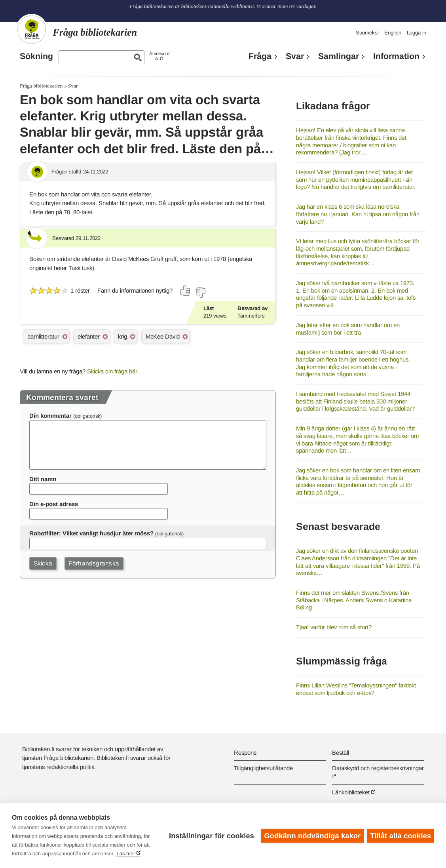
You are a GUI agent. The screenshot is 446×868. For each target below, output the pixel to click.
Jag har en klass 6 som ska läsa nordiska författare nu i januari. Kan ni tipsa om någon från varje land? (358, 214)
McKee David (163, 336)
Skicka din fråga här (112, 371)
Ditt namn (43, 479)
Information (396, 56)
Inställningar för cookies (211, 831)
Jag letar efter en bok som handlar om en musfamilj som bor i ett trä (348, 329)
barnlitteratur (43, 336)
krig (122, 336)
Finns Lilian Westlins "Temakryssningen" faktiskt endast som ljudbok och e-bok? (356, 689)
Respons (245, 753)
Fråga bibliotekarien (41, 86)
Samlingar (339, 56)
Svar (295, 56)
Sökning (36, 56)
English (393, 33)
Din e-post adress (54, 504)
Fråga (260, 56)
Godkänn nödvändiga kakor (312, 831)
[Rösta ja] (186, 291)
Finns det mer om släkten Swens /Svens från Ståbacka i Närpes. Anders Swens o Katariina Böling (354, 600)
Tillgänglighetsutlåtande (263, 768)
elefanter (89, 336)
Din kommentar (50, 416)
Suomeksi (367, 33)
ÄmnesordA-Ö (159, 56)
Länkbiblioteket (351, 792)
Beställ (341, 753)
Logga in (417, 33)
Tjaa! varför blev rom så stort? (334, 627)
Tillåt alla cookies (400, 831)
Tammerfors (251, 316)
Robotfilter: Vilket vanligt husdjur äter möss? (91, 533)
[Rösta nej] (200, 293)
